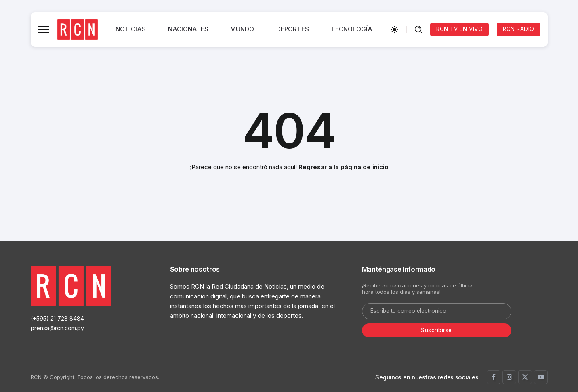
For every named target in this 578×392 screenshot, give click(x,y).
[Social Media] (494, 377)
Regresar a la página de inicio (344, 167)
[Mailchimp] (437, 331)
